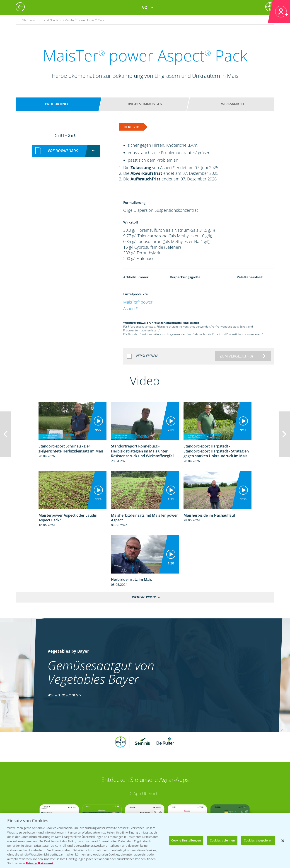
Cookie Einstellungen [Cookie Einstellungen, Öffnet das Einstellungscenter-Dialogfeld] (186, 840)
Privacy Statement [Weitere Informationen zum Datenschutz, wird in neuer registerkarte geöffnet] (40, 863)
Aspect (130, 309)
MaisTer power (138, 302)
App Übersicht (147, 793)
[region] (145, 841)
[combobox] (66, 151)
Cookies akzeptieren (258, 840)
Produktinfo (57, 104)
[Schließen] (283, 841)
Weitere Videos (144, 597)
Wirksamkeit (233, 104)
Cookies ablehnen (222, 840)
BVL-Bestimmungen (145, 104)
